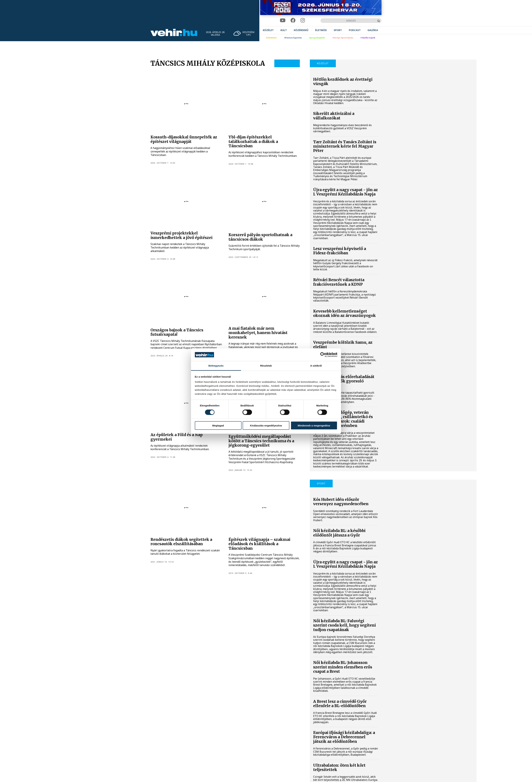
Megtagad (218, 426)
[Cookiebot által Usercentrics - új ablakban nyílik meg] (323, 355)
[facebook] (293, 20)
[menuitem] (268, 30)
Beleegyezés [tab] (216, 366)
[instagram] (303, 20)
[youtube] (283, 20)
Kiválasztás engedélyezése (266, 426)
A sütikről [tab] (316, 366)
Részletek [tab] (266, 366)
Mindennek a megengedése (314, 426)
